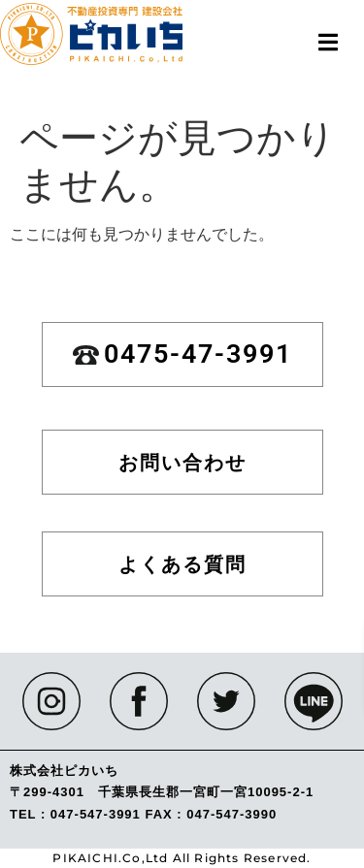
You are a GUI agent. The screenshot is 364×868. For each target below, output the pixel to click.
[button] (328, 42)
